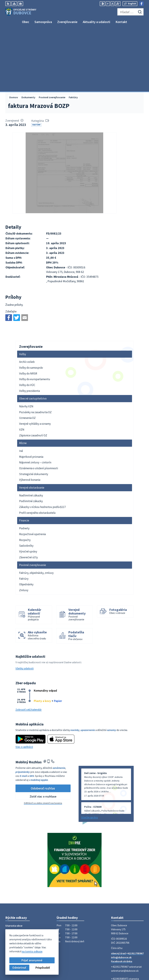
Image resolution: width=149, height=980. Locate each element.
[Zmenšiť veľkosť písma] (108, 4)
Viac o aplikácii (24, 684)
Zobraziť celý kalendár (29, 647)
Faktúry (36, 62)
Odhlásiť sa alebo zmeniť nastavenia (43, 741)
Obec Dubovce (32, 951)
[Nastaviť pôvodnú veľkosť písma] (112, 4)
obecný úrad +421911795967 (127, 891)
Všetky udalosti (25, 606)
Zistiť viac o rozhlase (43, 734)
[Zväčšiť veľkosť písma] (118, 4)
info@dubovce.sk (121, 895)
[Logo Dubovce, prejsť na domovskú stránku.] (21, 12)
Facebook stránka (122, 899)
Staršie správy (90, 755)
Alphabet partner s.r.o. (49, 948)
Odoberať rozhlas (43, 726)
